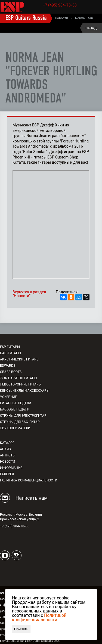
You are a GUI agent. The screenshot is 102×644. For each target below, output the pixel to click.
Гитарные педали (16, 403)
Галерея (7, 474)
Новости (61, 18)
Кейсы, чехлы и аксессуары (25, 391)
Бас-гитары (10, 353)
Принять (21, 629)
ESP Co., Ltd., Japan (12, 641)
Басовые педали (15, 409)
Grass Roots (11, 372)
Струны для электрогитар (23, 416)
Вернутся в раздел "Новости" (29, 294)
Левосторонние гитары (21, 384)
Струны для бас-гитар (20, 422)
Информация (11, 468)
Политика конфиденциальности (29, 480)
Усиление (8, 397)
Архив (5, 449)
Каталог (7, 443)
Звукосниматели (15, 428)
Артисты (8, 455)
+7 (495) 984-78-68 (60, 5)
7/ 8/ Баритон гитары (18, 378)
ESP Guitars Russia (26, 18)
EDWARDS (8, 366)
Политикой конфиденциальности (39, 617)
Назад (91, 28)
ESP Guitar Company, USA (43, 641)
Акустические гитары (20, 359)
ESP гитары (10, 347)
